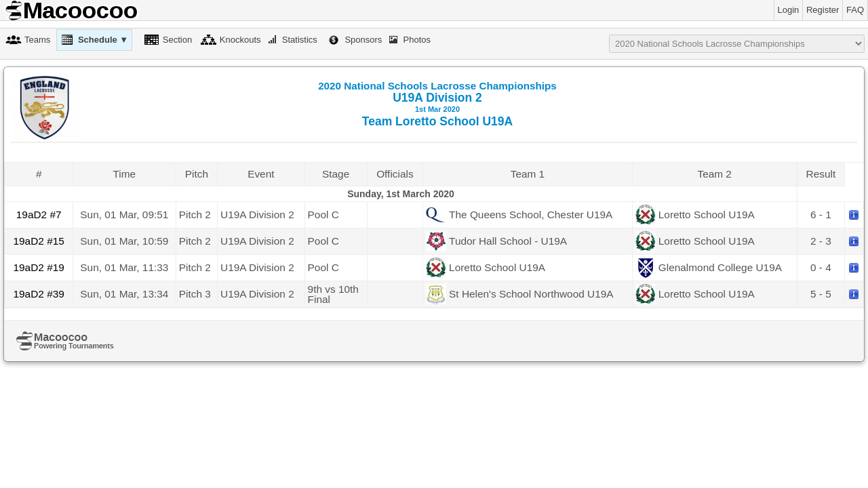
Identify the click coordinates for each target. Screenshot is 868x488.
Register (823, 10)
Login (789, 10)
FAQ (855, 10)
